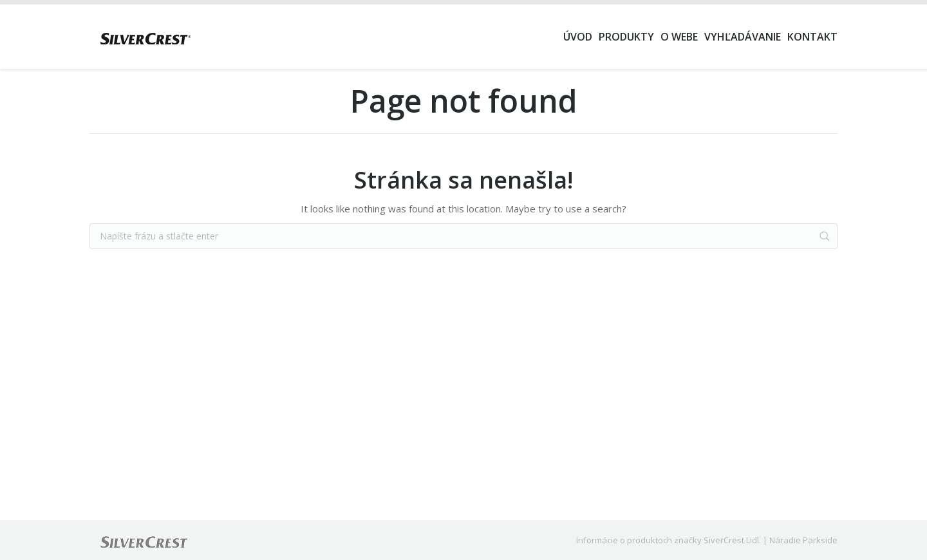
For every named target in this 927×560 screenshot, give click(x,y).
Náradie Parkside (803, 540)
